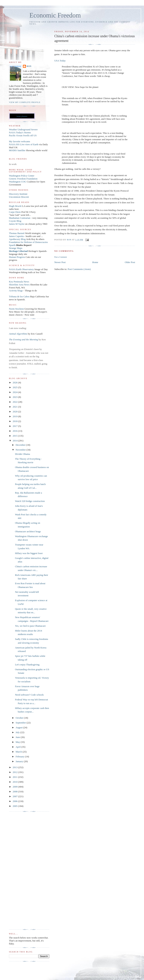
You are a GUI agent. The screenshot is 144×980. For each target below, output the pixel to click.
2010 (15, 782)
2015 (15, 436)
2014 (15, 441)
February (20, 757)
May (18, 742)
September (21, 723)
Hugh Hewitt (15, 206)
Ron (29, 66)
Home (95, 262)
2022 (15, 402)
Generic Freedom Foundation (23, 179)
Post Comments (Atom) (79, 269)
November (21, 450)
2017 (15, 426)
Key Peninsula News (19, 282)
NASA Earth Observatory (21, 269)
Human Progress (17, 257)
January (20, 761)
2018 (15, 421)
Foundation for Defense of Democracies (28, 242)
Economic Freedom (55, 15)
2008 (15, 792)
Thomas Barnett (17, 233)
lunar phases (22, 116)
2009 (15, 787)
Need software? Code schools (29, 695)
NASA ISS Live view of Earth (24, 144)
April (19, 747)
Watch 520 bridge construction (30, 501)
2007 (15, 796)
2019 (15, 416)
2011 (15, 777)
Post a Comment (61, 257)
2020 (15, 412)
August (19, 727)
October (20, 718)
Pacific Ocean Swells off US (23, 135)
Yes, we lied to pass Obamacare (30, 626)
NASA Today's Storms (20, 132)
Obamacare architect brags (28, 531)
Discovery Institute (18, 194)
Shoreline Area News (19, 285)
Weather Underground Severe (23, 129)
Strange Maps (16, 248)
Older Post (130, 262)
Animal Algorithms (18, 334)
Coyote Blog (15, 221)
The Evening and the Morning (24, 339)
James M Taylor (17, 224)
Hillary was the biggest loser (29, 553)
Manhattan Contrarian (20, 218)
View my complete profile (25, 102)
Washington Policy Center (22, 176)
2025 (15, 387)
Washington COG (18, 182)
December (21, 445)
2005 (15, 806)
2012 (15, 772)
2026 (15, 382)
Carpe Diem (15, 212)
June (18, 737)
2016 (15, 431)
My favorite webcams (19, 141)
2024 (15, 392)
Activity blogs (16, 291)
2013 (15, 767)
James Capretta (16, 236)
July (18, 732)
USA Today (60, 61)
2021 (15, 407)
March (19, 752)
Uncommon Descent (19, 197)
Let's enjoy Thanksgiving (27, 665)
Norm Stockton (16, 309)
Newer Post (60, 262)
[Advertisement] (24, 871)
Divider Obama (22, 454)
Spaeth (12, 245)
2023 (15, 397)
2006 (15, 801)
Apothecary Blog (18, 239)
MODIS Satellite (17, 150)
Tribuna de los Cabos (19, 296)
